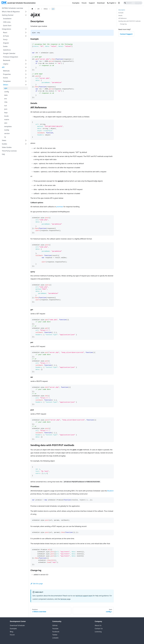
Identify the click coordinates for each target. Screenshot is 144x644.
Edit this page (37, 584)
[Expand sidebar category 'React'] (26, 32)
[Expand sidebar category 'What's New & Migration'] (26, 12)
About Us (98, 625)
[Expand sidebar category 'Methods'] (26, 71)
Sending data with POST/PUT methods (129, 21)
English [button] (111, 3)
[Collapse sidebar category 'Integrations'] (26, 29)
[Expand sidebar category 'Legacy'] (26, 64)
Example (121, 13)
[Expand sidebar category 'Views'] (26, 140)
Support (92, 3)
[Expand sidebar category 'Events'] (26, 78)
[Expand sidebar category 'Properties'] (26, 74)
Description (122, 10)
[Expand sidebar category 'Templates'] (26, 81)
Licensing (98, 632)
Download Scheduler (17, 625)
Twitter (55, 635)
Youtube (55, 629)
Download (101, 3)
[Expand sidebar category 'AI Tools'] (26, 36)
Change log (123, 24)
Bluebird (110, 491)
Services (63, 599)
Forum (84, 3)
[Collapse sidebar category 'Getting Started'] (26, 15)
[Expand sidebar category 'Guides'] (26, 144)
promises (60, 207)
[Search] (133, 3)
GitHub (55, 625)
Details (120, 15)
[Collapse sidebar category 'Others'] (26, 85)
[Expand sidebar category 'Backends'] (26, 60)
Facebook (56, 632)
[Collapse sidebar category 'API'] (26, 67)
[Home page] (32, 9)
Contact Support (126, 34)
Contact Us (99, 629)
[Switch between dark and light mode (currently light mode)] (119, 3)
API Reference (122, 18)
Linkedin (55, 638)
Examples (76, 3)
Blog (12, 632)
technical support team (84, 596)
